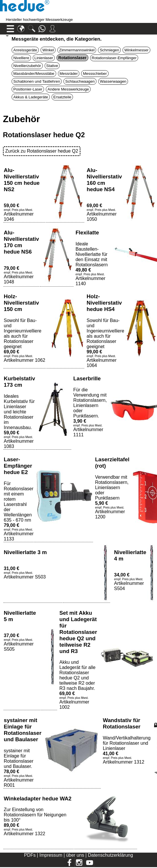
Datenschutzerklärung (110, 855)
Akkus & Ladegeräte (31, 97)
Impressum (51, 855)
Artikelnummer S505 (19, 642)
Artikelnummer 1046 (19, 212)
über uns (75, 855)
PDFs (30, 855)
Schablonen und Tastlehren (37, 81)
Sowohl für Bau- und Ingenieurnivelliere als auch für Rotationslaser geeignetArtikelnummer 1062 (24, 340)
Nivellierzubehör (27, 66)
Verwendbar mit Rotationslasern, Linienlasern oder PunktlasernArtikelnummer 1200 (112, 497)
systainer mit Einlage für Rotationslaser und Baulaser (23, 730)
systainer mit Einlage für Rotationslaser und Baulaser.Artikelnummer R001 (19, 768)
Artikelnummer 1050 (102, 212)
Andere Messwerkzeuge (68, 89)
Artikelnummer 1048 (19, 275)
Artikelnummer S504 (129, 582)
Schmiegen (109, 50)
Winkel (48, 50)
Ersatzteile (62, 97)
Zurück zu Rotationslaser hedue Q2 (42, 151)
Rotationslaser (72, 58)
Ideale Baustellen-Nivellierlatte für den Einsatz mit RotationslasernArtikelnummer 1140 (92, 264)
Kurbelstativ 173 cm (19, 382)
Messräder (69, 74)
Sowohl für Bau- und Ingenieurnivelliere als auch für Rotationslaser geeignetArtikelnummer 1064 (105, 343)
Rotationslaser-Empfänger (114, 58)
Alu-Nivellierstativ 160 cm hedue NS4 (104, 180)
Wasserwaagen (113, 81)
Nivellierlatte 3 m (25, 552)
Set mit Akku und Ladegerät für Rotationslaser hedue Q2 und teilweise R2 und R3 (78, 632)
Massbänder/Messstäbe (34, 74)
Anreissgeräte (25, 50)
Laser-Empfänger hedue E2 (18, 466)
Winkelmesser (136, 50)
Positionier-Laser (28, 89)
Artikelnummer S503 (25, 573)
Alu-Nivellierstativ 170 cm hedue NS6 (21, 242)
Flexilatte (87, 233)
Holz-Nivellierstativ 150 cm (21, 303)
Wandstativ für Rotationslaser (122, 723)
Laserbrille (87, 378)
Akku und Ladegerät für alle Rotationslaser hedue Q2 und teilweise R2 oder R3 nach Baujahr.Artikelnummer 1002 (77, 685)
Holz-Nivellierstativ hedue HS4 (104, 303)
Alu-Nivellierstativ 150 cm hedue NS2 (22, 180)
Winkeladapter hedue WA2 (38, 799)
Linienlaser (44, 58)
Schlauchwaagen (80, 81)
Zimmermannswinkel (77, 50)
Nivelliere (21, 58)
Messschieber (95, 74)
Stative (52, 66)
